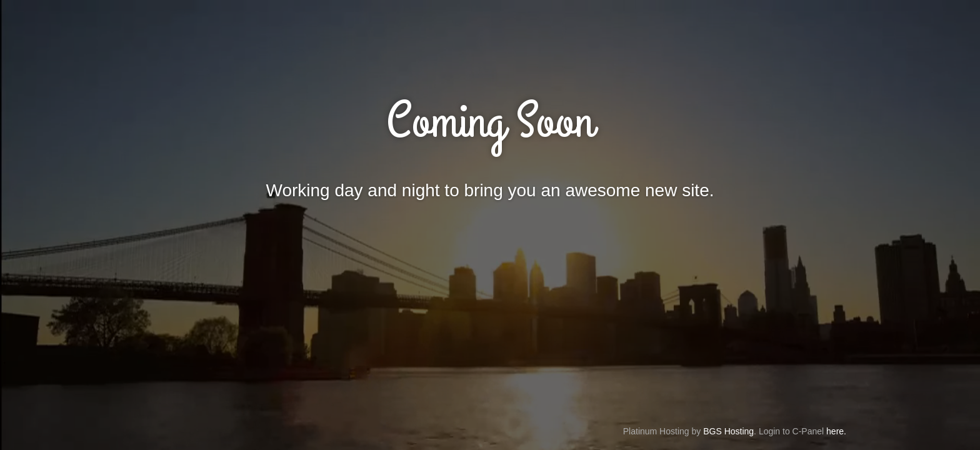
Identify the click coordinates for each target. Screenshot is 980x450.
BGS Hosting (728, 431)
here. (836, 431)
